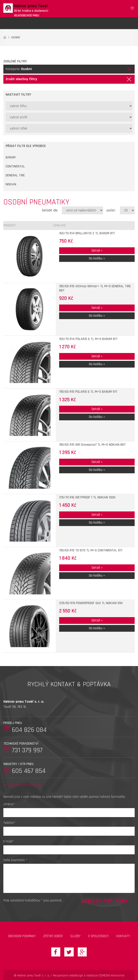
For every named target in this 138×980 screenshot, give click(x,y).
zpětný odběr (53, 936)
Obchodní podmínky (22, 936)
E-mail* (9, 841)
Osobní (16, 37)
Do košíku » (97, 258)
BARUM (11, 157)
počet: (111, 210)
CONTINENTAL (15, 166)
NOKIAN (11, 184)
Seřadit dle (50, 210)
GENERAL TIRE (15, 175)
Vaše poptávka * (15, 860)
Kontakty (123, 936)
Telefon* (9, 823)
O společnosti (98, 936)
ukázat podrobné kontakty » (24, 785)
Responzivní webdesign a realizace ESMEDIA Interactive (89, 976)
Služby (75, 936)
